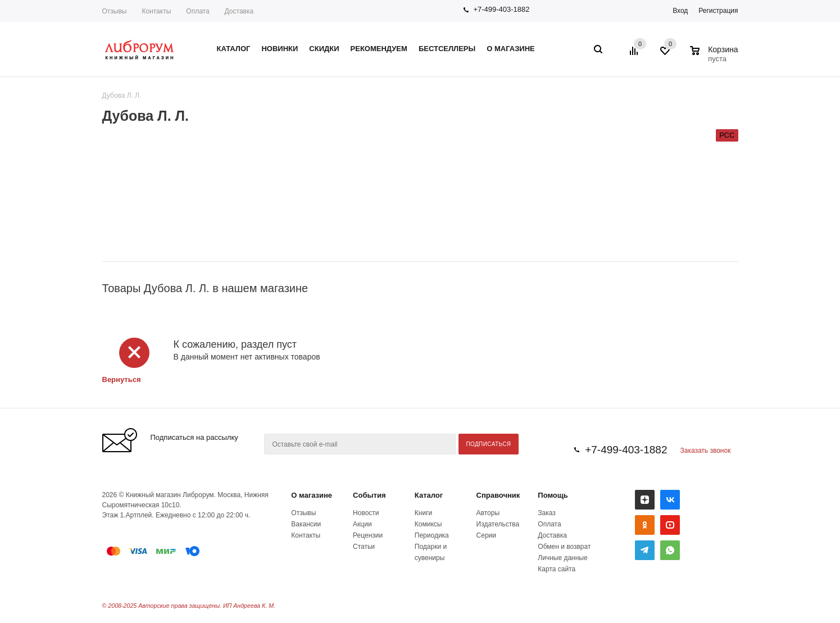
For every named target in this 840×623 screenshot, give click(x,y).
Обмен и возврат (564, 547)
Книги (423, 513)
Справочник (498, 495)
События (369, 495)
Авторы (488, 513)
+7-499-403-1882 (501, 9)
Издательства (498, 524)
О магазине (312, 495)
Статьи (364, 547)
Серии (486, 535)
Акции (362, 524)
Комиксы (428, 524)
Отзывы (115, 11)
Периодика (432, 535)
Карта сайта (557, 569)
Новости (366, 513)
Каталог (429, 495)
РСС (727, 135)
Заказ (546, 513)
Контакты (156, 11)
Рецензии (368, 535)
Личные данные (562, 558)
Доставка (239, 11)
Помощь (553, 495)
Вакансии (306, 524)
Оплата (197, 11)
